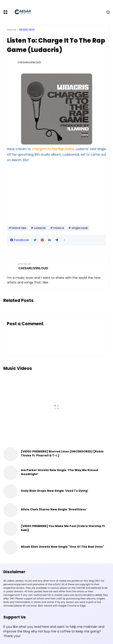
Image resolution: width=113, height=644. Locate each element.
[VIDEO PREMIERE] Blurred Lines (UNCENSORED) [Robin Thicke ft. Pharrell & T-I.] (62, 453)
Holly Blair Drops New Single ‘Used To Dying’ (55, 491)
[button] (64, 240)
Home (12, 30)
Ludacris (40, 228)
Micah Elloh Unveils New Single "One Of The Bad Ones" (62, 547)
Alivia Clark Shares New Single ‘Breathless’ (54, 509)
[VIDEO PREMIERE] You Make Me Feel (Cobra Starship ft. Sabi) (63, 528)
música (59, 228)
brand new (27, 30)
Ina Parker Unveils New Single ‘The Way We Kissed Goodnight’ (59, 472)
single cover (80, 228)
